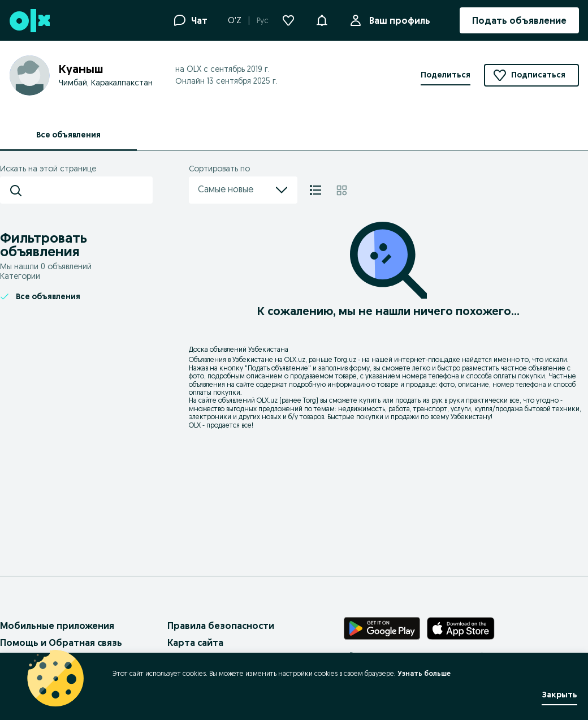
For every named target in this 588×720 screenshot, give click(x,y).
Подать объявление (278, 368)
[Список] (315, 190)
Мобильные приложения (57, 626)
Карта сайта (195, 643)
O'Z (235, 20)
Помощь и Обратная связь (61, 643)
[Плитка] (342, 190)
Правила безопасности (221, 626)
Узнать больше (424, 673)
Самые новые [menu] (243, 190)
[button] (322, 19)
